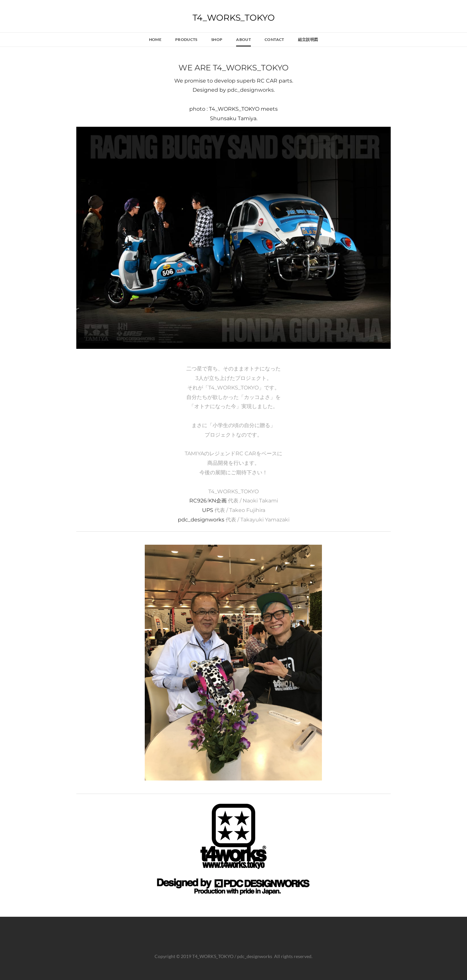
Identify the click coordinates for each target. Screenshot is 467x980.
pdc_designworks (201, 520)
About (243, 39)
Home (155, 39)
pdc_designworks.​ (251, 90)
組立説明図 (308, 39)
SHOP (217, 39)
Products (186, 39)
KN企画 (217, 501)
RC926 (198, 501)
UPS (208, 510)
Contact (274, 39)
